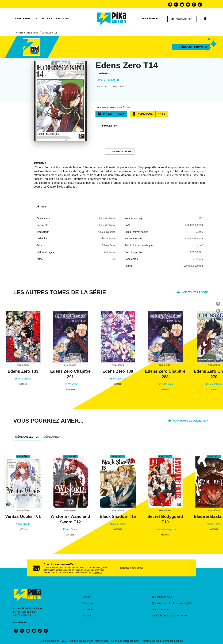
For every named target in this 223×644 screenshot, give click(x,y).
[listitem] (170, 5)
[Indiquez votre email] (149, 568)
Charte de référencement (125, 641)
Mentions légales (50, 641)
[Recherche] (205, 19)
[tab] (23, 19)
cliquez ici (97, 572)
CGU (65, 641)
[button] (182, 19)
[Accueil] (112, 19)
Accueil (19, 33)
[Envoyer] (186, 568)
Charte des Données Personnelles (89, 641)
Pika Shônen (32, 33)
